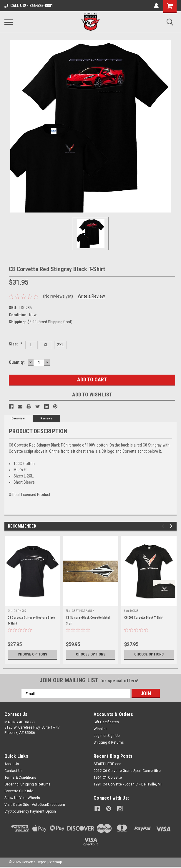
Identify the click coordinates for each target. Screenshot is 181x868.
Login (98, 736)
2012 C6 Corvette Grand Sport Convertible (127, 771)
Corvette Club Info (19, 791)
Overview (18, 418)
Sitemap (55, 862)
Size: (16, 344)
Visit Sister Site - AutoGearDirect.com (35, 805)
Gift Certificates (106, 722)
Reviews (46, 418)
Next (172, 526)
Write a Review (91, 296)
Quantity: (17, 362)
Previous (164, 526)
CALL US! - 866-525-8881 (29, 6)
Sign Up (113, 736)
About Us (12, 764)
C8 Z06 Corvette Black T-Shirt (144, 618)
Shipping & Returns (109, 742)
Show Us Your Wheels (22, 798)
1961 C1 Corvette (108, 778)
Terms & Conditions (20, 778)
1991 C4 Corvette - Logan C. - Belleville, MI (128, 784)
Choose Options (32, 654)
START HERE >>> (107, 764)
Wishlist (100, 729)
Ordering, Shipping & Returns (28, 784)
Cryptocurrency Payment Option (30, 811)
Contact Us (14, 771)
